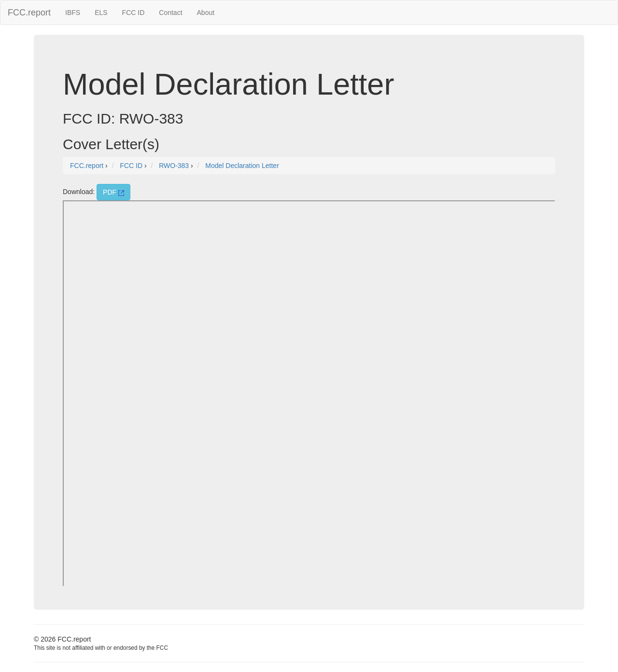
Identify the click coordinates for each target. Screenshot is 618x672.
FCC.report (29, 13)
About (206, 13)
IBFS (73, 13)
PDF (113, 192)
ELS (101, 13)
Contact (170, 13)
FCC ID (133, 13)
